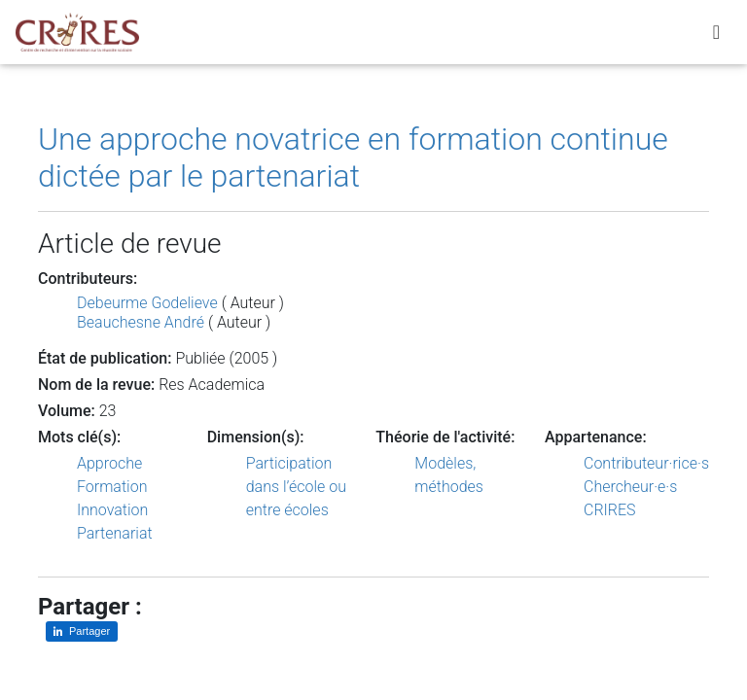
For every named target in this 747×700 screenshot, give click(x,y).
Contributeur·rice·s (646, 463)
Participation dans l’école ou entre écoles (296, 487)
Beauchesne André (141, 322)
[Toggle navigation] (716, 36)
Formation (112, 487)
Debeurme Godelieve (147, 303)
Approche (109, 463)
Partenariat (115, 533)
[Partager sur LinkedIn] (82, 631)
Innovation (112, 510)
